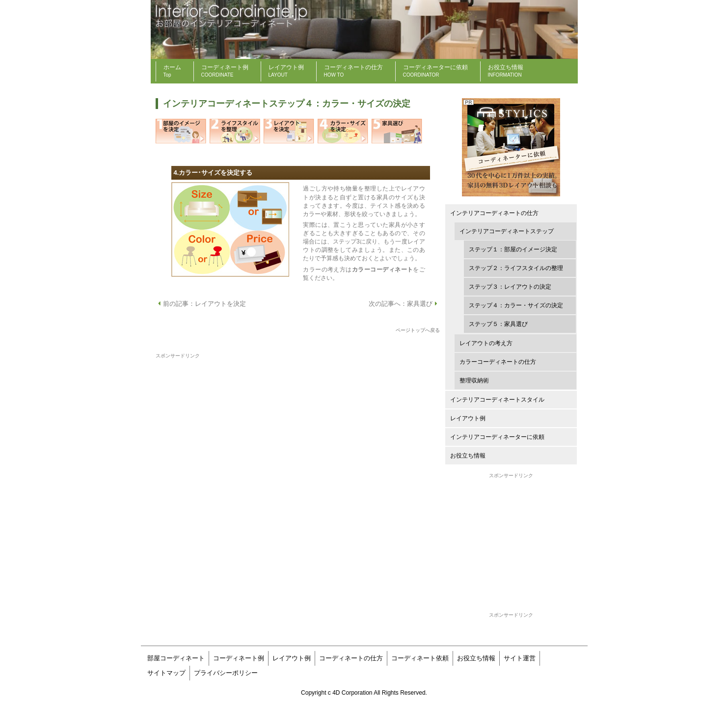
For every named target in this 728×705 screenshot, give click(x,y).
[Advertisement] (511, 541)
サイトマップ (166, 673)
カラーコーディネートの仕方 (498, 362)
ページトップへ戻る (418, 330)
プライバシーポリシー (226, 673)
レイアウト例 (468, 418)
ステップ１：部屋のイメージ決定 (513, 249)
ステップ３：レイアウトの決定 (510, 287)
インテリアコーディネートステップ (507, 231)
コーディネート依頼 (420, 658)
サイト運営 (520, 658)
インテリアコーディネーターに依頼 (497, 437)
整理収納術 (474, 380)
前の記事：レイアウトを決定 (201, 304)
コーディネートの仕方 (351, 658)
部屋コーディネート (176, 658)
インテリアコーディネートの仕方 (494, 213)
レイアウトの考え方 (486, 343)
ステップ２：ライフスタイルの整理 (516, 268)
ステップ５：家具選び (498, 324)
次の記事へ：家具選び (404, 304)
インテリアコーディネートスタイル (497, 400)
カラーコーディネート (383, 270)
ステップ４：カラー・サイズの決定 (516, 305)
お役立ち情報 (468, 456)
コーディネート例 (239, 658)
